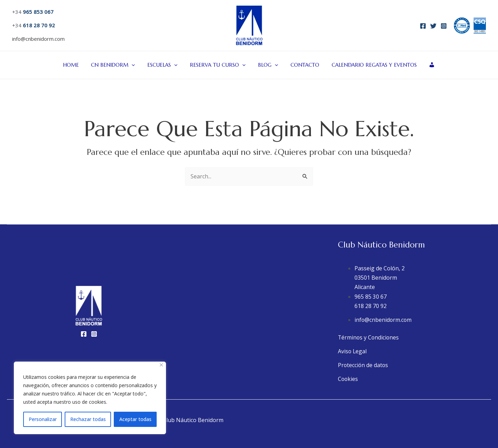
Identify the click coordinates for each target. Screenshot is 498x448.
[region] (90, 398)
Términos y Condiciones (369, 337)
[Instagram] (444, 26)
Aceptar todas (135, 419)
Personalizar (43, 419)
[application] (137, 65)
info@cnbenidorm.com (38, 39)
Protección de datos (363, 365)
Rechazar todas (88, 419)
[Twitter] (433, 26)
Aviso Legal (353, 351)
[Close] (161, 365)
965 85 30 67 (371, 297)
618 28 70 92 (371, 306)
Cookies (348, 379)
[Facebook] (423, 26)
